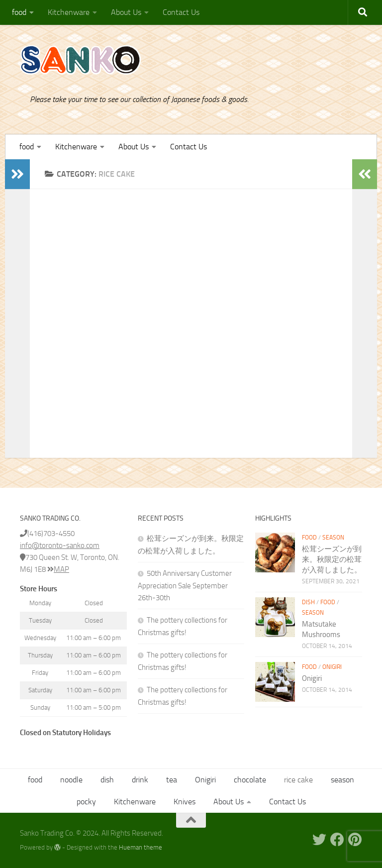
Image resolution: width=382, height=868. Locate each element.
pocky (86, 802)
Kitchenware (69, 12)
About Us (126, 12)
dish (308, 602)
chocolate (250, 780)
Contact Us (181, 12)
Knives (185, 802)
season (333, 538)
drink (140, 780)
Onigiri (332, 667)
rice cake (298, 780)
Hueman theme (141, 847)
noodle (71, 780)
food (19, 12)
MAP (58, 569)
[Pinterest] (355, 840)
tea (172, 780)
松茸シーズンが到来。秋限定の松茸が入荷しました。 (332, 559)
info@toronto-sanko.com (60, 545)
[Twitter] (319, 840)
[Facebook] (337, 840)
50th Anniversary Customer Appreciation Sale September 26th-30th (185, 586)
